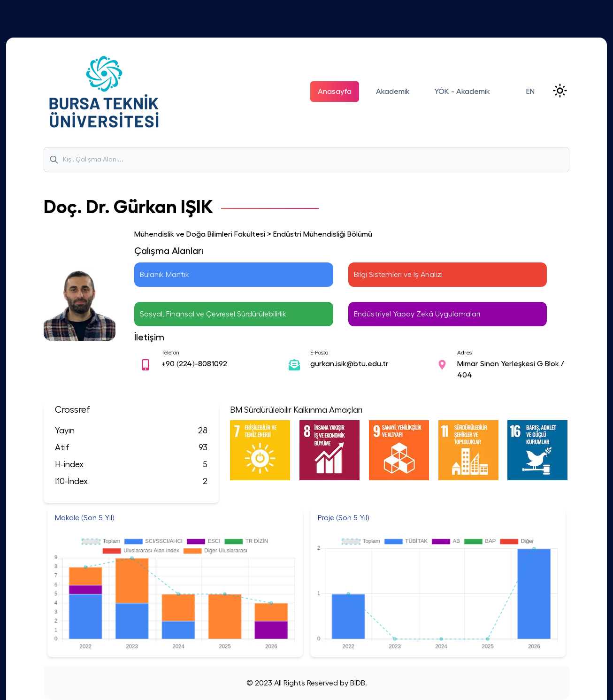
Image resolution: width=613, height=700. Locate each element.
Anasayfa (335, 92)
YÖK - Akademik (462, 92)
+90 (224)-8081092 (194, 364)
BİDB (357, 683)
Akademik (393, 92)
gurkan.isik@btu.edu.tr (349, 364)
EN (530, 92)
